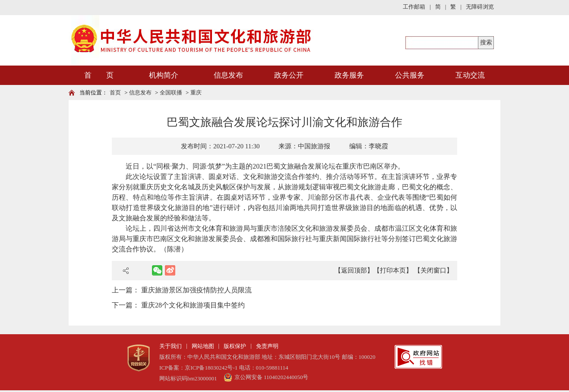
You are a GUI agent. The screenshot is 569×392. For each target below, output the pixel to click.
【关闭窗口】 (433, 270)
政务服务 (349, 75)
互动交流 (470, 75)
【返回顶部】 (354, 270)
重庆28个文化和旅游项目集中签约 (193, 305)
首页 (115, 93)
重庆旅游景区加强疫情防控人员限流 (196, 290)
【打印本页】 (393, 270)
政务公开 (289, 75)
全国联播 (171, 93)
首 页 (99, 75)
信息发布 (228, 75)
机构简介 (164, 75)
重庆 (196, 93)
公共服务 (410, 75)
